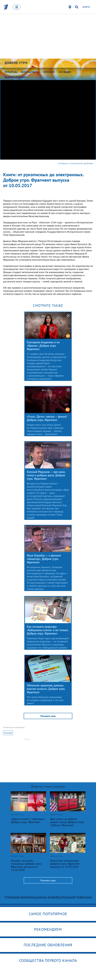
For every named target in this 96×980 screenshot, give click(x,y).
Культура (8, 733)
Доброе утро (16, 63)
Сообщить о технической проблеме (75, 163)
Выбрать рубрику (15, 77)
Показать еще (48, 716)
